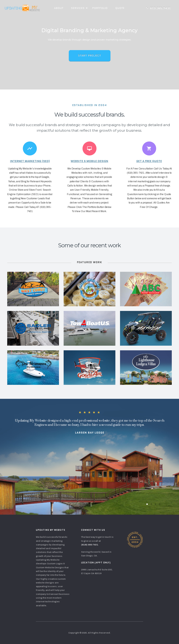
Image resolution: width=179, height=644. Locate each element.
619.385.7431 (158, 8)
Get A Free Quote (149, 161)
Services (78, 8)
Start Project (90, 56)
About (59, 8)
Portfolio (100, 8)
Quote (120, 8)
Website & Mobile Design (89, 161)
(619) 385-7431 (90, 545)
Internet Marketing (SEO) (30, 161)
